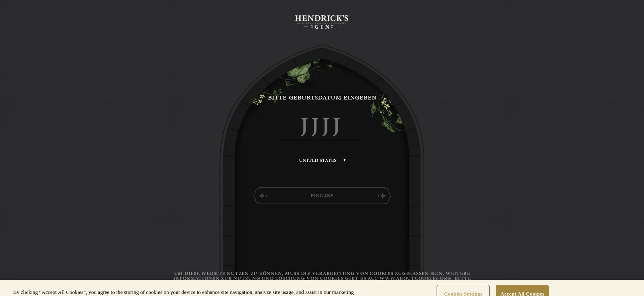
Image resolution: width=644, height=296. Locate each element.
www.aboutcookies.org (415, 278)
